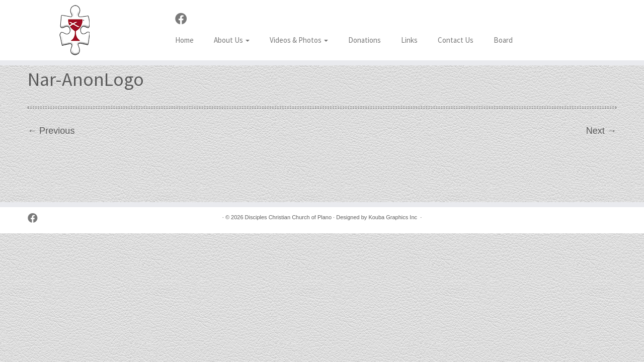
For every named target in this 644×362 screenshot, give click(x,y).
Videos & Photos (299, 40)
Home (184, 40)
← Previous (51, 131)
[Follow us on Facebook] (184, 19)
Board (503, 40)
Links (409, 40)
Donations (365, 40)
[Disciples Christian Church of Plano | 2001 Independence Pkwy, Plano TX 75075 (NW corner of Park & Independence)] (74, 30)
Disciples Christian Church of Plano (288, 217)
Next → (601, 131)
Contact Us (456, 40)
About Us (232, 40)
